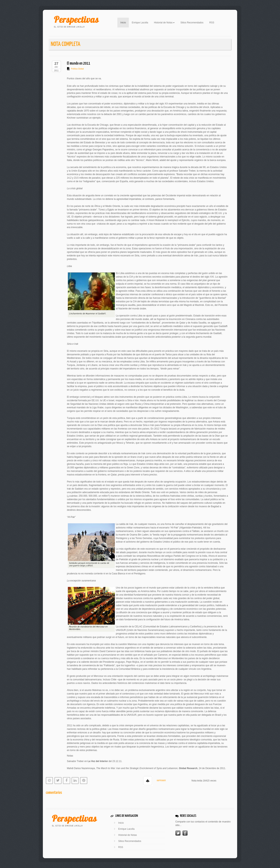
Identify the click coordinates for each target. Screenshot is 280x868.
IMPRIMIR (161, 781)
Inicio (125, 22)
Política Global (77, 69)
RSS (212, 23)
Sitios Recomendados (192, 23)
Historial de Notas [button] (164, 23)
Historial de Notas (128, 835)
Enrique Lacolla (140, 23)
